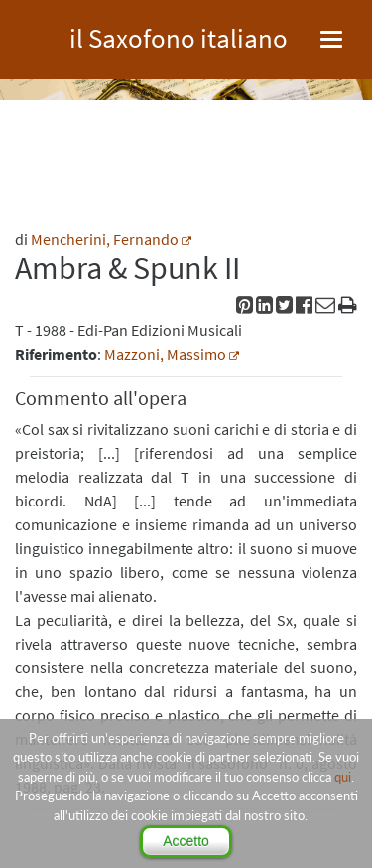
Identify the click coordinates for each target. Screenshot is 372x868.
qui (343, 777)
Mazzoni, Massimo (165, 354)
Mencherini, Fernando (105, 239)
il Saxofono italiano (179, 35)
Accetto (186, 841)
